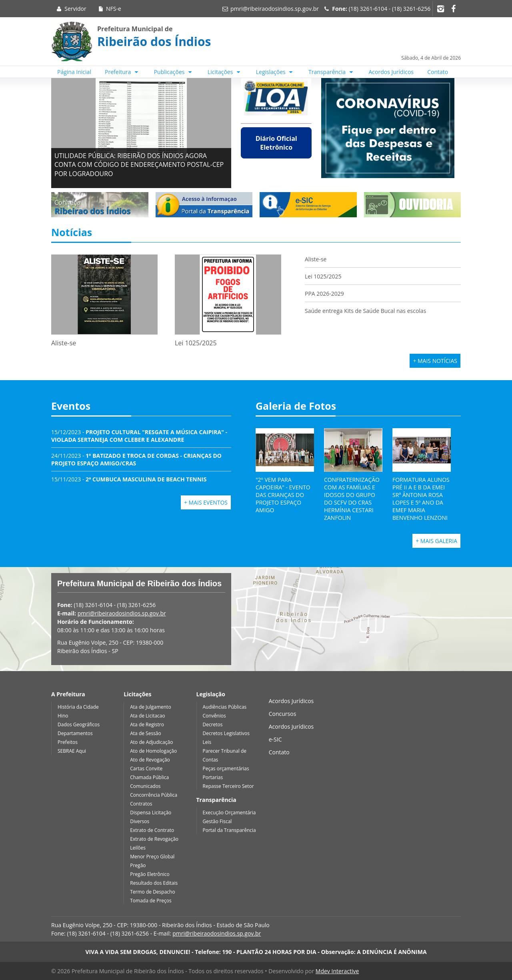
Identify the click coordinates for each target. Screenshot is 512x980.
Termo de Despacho (152, 892)
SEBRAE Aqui (72, 751)
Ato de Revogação (150, 760)
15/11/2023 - (129, 479)
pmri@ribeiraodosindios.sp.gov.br (275, 9)
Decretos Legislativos (226, 733)
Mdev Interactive (337, 971)
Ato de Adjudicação (151, 742)
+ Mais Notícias (435, 361)
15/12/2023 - (139, 436)
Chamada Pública (149, 777)
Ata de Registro (147, 724)
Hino (63, 716)
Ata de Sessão (146, 733)
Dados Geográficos (79, 724)
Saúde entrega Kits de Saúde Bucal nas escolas (365, 311)
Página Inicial (74, 72)
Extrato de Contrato (152, 830)
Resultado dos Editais (154, 883)
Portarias (213, 777)
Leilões (138, 848)
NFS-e (109, 9)
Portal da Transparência (229, 830)
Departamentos (75, 733)
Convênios (214, 716)
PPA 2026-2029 (324, 294)
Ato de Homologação (153, 751)
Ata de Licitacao (148, 716)
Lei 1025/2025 (323, 276)
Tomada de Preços (151, 901)
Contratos (141, 804)
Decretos (213, 724)
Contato (438, 72)
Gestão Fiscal (217, 821)
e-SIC (275, 739)
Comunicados (145, 786)
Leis (207, 742)
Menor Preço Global (152, 857)
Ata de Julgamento (150, 707)
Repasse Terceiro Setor (228, 786)
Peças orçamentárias (226, 769)
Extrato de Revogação (154, 839)
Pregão (138, 865)
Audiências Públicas (225, 707)
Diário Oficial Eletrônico (276, 143)
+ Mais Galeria (436, 541)
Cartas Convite (146, 769)
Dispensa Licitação (151, 813)
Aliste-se (316, 259)
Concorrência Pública (154, 795)
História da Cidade (78, 707)
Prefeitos (68, 742)
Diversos (140, 821)
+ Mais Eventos (206, 502)
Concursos (283, 714)
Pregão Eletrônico (150, 874)
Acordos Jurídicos (391, 72)
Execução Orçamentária (229, 813)
